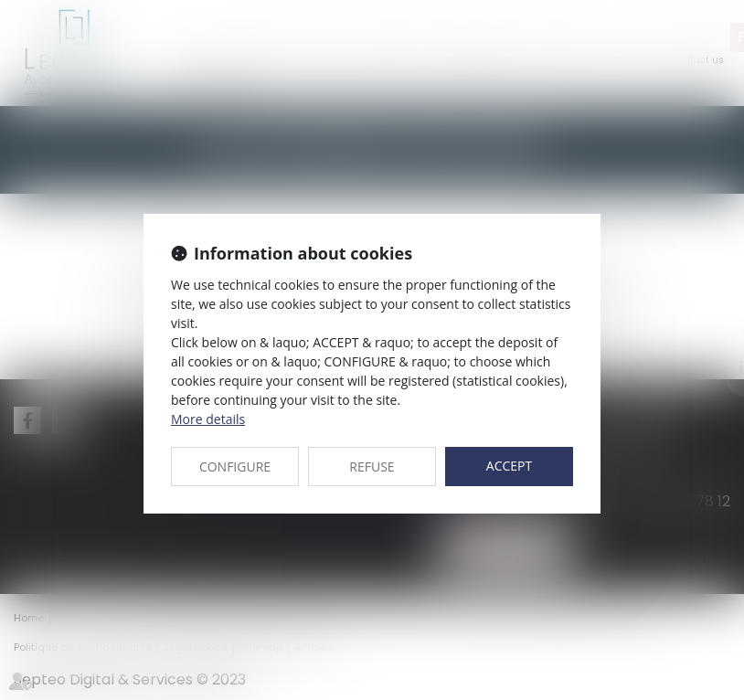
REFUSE (372, 467)
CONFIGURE (235, 467)
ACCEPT (509, 466)
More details (208, 419)
